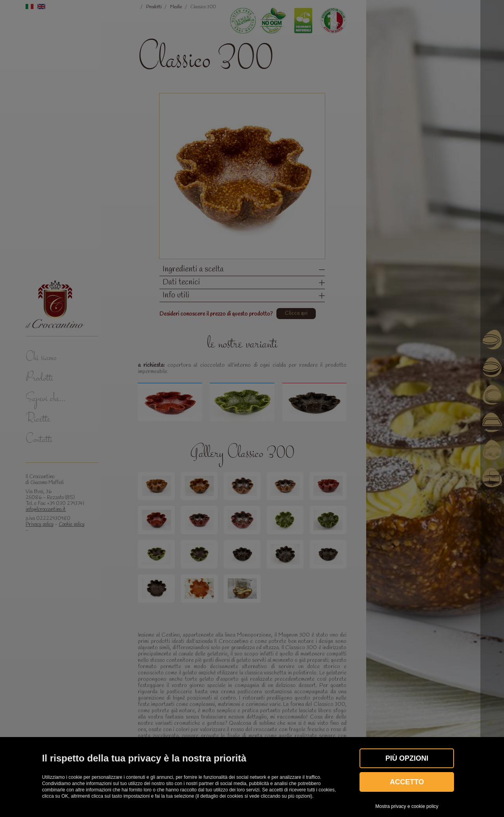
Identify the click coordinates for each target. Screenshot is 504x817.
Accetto (407, 782)
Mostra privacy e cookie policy (407, 806)
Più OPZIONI (407, 758)
